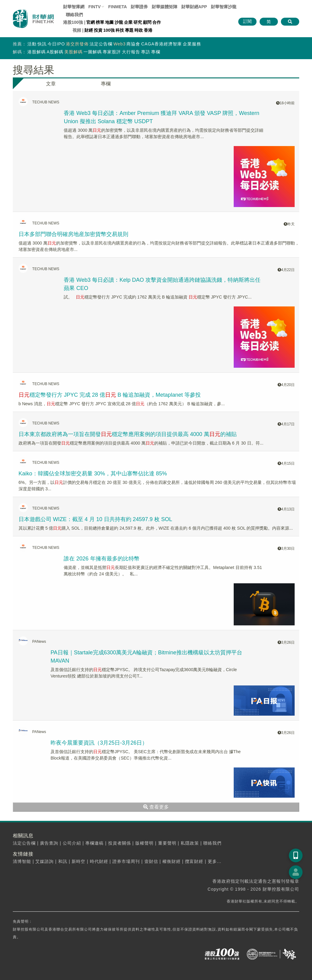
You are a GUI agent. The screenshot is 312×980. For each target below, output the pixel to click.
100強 (109, 30)
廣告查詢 (49, 843)
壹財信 (151, 861)
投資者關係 (120, 843)
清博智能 (22, 861)
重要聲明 (167, 843)
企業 (128, 22)
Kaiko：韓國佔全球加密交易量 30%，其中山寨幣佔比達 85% (93, 474)
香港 (148, 30)
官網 (90, 22)
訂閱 (247, 21)
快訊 (42, 44)
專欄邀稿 (94, 843)
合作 (157, 22)
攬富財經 (194, 861)
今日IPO (56, 44)
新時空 (78, 861)
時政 (139, 30)
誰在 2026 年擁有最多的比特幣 (101, 559)
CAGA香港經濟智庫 (161, 44)
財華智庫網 (74, 7)
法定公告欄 (101, 44)
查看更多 (156, 807)
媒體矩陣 (165, 7)
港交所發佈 (77, 44)
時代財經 (99, 861)
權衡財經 (172, 861)
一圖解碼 (93, 52)
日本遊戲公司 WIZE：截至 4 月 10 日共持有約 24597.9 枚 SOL (95, 519)
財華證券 (139, 7)
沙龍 (119, 22)
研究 (138, 22)
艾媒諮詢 (44, 861)
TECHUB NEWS (46, 102)
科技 (120, 30)
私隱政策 (190, 843)
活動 (32, 44)
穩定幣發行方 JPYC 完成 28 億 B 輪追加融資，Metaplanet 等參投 (110, 395)
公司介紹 (72, 843)
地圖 (109, 22)
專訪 (146, 52)
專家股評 (112, 52)
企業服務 (192, 44)
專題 (129, 30)
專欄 (156, 52)
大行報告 (131, 52)
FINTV (94, 7)
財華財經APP (194, 7)
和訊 (63, 861)
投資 (98, 30)
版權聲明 (144, 843)
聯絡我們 (74, 15)
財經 (89, 30)
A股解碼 (55, 52)
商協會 (133, 44)
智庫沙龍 (224, 7)
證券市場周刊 (126, 861)
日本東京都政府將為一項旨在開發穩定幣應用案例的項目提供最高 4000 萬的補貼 (128, 434)
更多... (215, 861)
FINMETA (117, 7)
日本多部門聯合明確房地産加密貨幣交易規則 (73, 234)
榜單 (100, 22)
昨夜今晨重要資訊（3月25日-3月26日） (99, 743)
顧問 (147, 22)
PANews (39, 642)
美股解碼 (73, 52)
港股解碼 (37, 52)
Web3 (119, 44)
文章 (51, 84)
